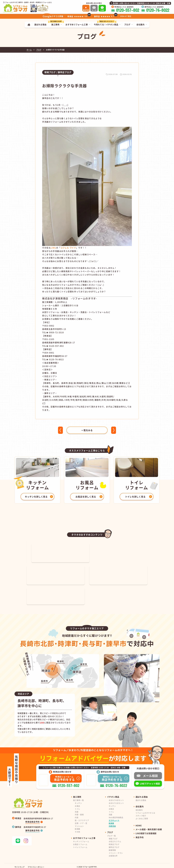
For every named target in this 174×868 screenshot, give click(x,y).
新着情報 (112, 848)
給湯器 (77, 826)
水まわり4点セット (116, 798)
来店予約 (140, 835)
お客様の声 (113, 853)
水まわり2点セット (116, 801)
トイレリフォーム (80, 845)
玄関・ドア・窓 (81, 821)
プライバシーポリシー (36, 864)
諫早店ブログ (114, 845)
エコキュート (114, 818)
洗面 (77, 809)
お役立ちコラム (115, 839)
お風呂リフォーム (80, 842)
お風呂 (77, 804)
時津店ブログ (114, 842)
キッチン (78, 801)
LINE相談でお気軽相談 (146, 831)
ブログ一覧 (112, 833)
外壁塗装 (112, 824)
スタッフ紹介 (141, 813)
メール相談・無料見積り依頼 (149, 827)
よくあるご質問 (142, 816)
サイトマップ (20, 864)
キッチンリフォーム (81, 839)
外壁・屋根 (79, 812)
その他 (77, 829)
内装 (77, 815)
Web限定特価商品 (116, 815)
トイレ (77, 806)
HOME (139, 823)
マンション (79, 824)
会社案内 (139, 808)
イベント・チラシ (116, 851)
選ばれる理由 (141, 798)
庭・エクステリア (82, 818)
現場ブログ (113, 836)
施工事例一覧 (78, 798)
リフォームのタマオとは (145, 810)
